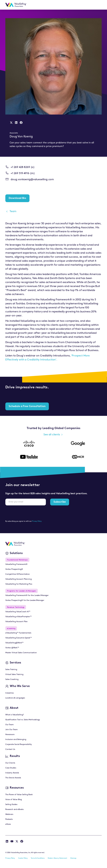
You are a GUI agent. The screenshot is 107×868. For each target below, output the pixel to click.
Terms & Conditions (38, 858)
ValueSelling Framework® (16, 564)
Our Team (9, 725)
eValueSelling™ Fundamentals (18, 633)
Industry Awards (12, 773)
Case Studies (11, 768)
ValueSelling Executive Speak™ (18, 638)
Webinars (9, 814)
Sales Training (11, 670)
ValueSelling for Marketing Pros (19, 584)
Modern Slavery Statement (57, 858)
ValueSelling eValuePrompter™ (18, 617)
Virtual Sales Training (14, 674)
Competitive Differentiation (18, 574)
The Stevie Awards (13, 778)
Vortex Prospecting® (14, 569)
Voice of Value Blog (14, 800)
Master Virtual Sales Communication (21, 653)
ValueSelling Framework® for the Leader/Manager (27, 595)
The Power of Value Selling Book (19, 795)
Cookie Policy (23, 858)
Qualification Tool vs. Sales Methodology (23, 720)
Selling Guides (11, 805)
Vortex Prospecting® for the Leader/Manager (25, 600)
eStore (8, 824)
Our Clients (10, 763)
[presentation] (26, 513)
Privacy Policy (37, 521)
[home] (16, 5)
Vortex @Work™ (12, 648)
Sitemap (73, 858)
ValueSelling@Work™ (14, 643)
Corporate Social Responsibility (19, 744)
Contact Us (10, 749)
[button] (98, 5)
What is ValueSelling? (15, 715)
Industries (9, 693)
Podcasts (9, 819)
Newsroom (10, 735)
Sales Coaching (12, 679)
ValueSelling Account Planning (18, 579)
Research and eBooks (14, 809)
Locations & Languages (15, 698)
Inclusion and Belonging (16, 740)
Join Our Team (11, 730)
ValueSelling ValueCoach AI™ (18, 612)
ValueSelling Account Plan (16, 622)
